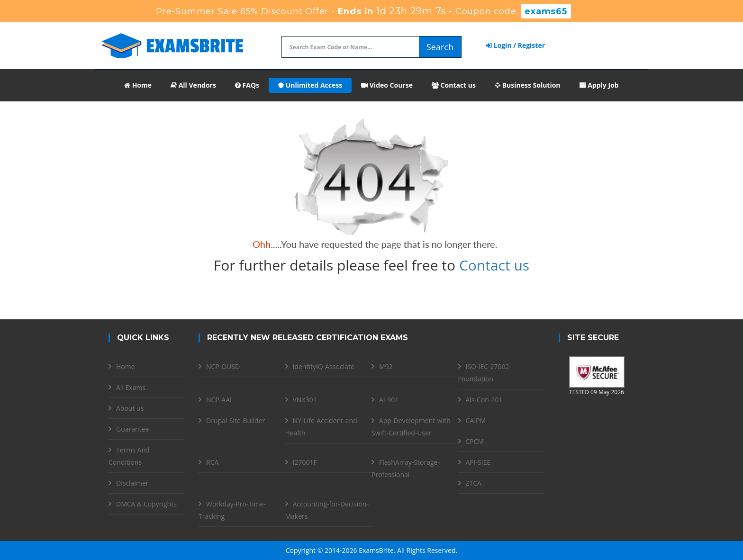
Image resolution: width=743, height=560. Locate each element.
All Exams (131, 387)
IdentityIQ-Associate (324, 366)
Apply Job (599, 85)
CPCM (475, 441)
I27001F (305, 462)
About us (130, 408)
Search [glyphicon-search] (440, 47)
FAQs (247, 85)
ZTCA (474, 483)
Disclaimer (132, 483)
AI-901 (389, 400)
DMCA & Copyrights (146, 504)
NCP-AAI (219, 400)
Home (138, 85)
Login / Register (516, 45)
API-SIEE (478, 462)
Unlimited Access (310, 85)
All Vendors (193, 85)
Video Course (387, 85)
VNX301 (305, 400)
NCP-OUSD (223, 366)
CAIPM (476, 420)
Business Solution (528, 85)
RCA (212, 462)
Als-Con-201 (484, 400)
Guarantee (132, 429)
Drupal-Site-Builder (236, 420)
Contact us (454, 85)
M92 (386, 366)
